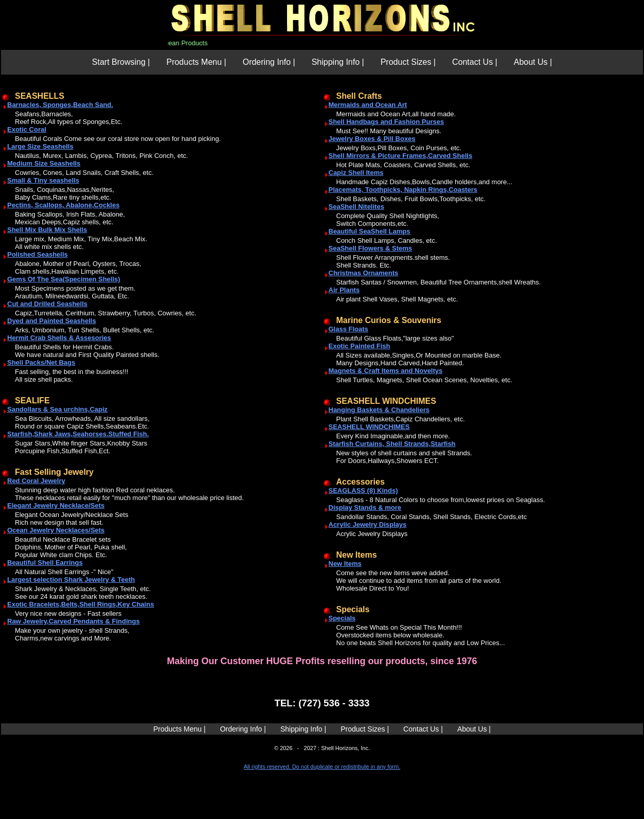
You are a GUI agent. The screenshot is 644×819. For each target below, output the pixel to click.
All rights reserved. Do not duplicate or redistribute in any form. (322, 767)
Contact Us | (475, 62)
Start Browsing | (121, 62)
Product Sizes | (408, 62)
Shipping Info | (338, 62)
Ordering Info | (269, 62)
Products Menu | (196, 62)
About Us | (533, 62)
